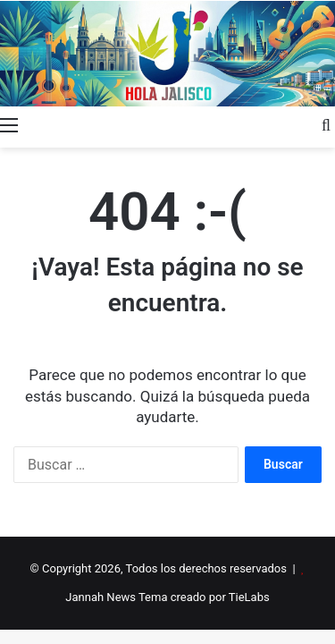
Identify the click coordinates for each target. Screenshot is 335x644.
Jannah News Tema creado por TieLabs (167, 597)
